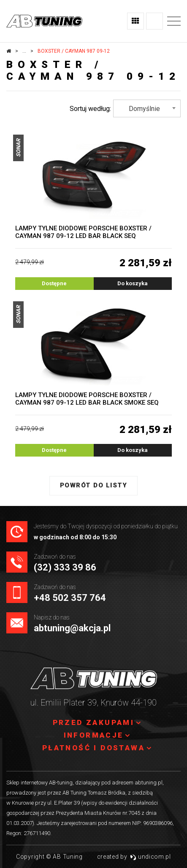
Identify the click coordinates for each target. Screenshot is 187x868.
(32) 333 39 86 (65, 567)
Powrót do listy (94, 485)
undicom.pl (150, 857)
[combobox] (147, 108)
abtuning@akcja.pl (72, 628)
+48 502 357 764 (70, 598)
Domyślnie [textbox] (144, 109)
